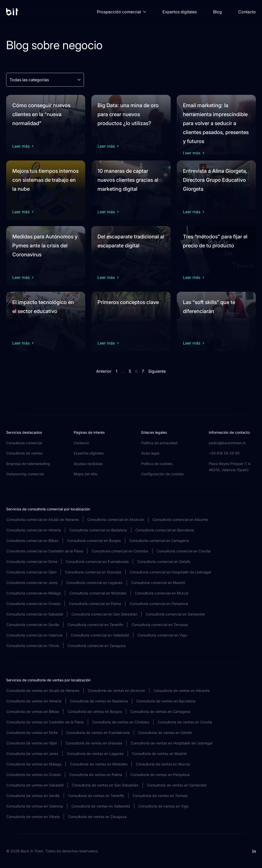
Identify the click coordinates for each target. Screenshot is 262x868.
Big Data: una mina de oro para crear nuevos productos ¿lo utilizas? (128, 114)
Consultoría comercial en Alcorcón (116, 519)
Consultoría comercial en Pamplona (159, 604)
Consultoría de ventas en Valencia (35, 806)
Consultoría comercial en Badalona (98, 530)
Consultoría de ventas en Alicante (182, 690)
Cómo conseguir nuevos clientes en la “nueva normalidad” (41, 114)
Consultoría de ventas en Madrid (159, 754)
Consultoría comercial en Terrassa (160, 625)
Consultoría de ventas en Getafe (165, 733)
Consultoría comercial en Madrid (158, 583)
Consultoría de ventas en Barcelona (166, 701)
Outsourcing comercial (25, 474)
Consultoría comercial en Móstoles (98, 593)
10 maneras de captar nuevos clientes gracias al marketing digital (128, 180)
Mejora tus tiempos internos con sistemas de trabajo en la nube (45, 180)
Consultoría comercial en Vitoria (33, 646)
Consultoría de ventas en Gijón (32, 743)
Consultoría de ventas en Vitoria (33, 817)
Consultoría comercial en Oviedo (33, 604)
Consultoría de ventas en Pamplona (160, 775)
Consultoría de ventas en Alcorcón (116, 690)
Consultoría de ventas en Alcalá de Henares (43, 690)
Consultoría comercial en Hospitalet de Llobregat (170, 572)
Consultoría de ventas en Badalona (99, 701)
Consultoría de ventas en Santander (177, 785)
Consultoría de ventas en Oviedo (34, 775)
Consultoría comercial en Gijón (31, 572)
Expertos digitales (180, 12)
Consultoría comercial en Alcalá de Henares (43, 519)
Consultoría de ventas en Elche (32, 733)
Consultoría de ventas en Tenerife (96, 796)
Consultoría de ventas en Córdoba (121, 722)
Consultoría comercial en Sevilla (33, 625)
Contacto (247, 12)
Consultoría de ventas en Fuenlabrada (98, 733)
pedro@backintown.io (227, 443)
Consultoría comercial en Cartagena (159, 541)
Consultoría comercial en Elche (32, 562)
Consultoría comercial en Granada (93, 572)
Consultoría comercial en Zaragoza (97, 646)
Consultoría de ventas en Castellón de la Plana (45, 722)
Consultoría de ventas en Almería (34, 701)
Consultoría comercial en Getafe (164, 562)
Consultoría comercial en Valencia (34, 635)
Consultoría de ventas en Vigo (163, 806)
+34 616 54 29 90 (224, 453)
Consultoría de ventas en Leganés (95, 754)
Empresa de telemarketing (28, 464)
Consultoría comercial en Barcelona (165, 530)
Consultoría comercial (24, 443)
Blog (217, 12)
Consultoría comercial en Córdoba (120, 551)
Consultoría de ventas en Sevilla (33, 796)
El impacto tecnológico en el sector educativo (43, 307)
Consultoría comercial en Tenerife (95, 625)
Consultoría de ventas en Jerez (32, 754)
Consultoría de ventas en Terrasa (160, 796)
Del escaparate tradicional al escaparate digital (131, 241)
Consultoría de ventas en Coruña (185, 722)
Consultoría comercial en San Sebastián (104, 614)
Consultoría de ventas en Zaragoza (97, 817)
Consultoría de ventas (24, 453)
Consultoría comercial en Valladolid (100, 635)
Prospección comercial (122, 12)
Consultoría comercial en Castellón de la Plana (45, 551)
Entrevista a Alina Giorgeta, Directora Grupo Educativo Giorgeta (215, 180)
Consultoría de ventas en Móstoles (99, 764)
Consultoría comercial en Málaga (34, 593)
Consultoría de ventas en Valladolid (101, 806)
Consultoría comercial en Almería (34, 530)
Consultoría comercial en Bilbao (32, 541)
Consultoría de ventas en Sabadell (35, 785)
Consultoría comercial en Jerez (32, 583)
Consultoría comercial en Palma (95, 604)
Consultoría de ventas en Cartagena (160, 711)
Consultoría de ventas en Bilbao (33, 711)
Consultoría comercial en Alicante (180, 519)
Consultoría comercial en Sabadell (35, 614)
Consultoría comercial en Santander (176, 614)
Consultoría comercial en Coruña (184, 551)
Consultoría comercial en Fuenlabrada (97, 562)
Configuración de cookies (162, 474)
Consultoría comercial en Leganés (94, 583)
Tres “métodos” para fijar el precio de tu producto (215, 241)
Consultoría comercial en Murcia (162, 593)
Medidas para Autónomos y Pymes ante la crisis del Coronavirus (45, 246)
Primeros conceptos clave (128, 302)
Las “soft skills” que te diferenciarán (209, 307)
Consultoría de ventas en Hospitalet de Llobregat (172, 743)
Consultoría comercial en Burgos (94, 541)
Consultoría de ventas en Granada (94, 743)
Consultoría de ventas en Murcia (163, 764)
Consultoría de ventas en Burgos (95, 711)
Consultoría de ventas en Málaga (34, 764)
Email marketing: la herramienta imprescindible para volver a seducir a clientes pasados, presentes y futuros (216, 123)
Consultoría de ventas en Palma (96, 775)
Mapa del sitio (85, 474)
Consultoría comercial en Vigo (162, 635)
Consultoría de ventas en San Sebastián (105, 785)
